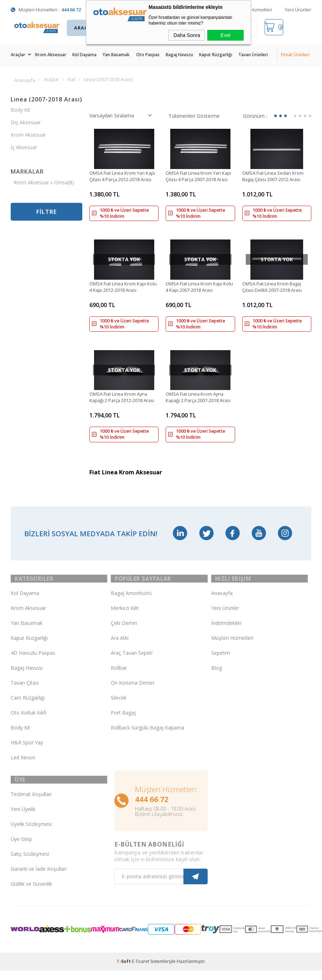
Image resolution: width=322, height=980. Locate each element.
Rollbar (119, 677)
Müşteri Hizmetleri (253, 10)
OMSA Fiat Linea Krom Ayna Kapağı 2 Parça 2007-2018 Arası (198, 402)
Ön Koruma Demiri (133, 692)
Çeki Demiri (124, 633)
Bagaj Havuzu (179, 55)
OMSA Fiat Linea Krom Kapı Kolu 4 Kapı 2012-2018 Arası (122, 290)
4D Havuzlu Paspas (33, 662)
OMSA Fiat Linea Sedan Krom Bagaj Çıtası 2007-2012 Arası (276, 179)
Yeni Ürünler (298, 10)
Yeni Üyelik (23, 822)
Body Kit (20, 112)
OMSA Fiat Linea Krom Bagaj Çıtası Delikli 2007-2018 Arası (276, 290)
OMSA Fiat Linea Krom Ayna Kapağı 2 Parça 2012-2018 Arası (122, 402)
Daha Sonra (187, 35)
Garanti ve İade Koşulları (39, 882)
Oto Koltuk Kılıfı (28, 722)
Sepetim (221, 662)
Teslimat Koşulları (31, 807)
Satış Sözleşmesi (30, 867)
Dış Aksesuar (26, 124)
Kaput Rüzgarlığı (216, 55)
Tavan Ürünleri (253, 55)
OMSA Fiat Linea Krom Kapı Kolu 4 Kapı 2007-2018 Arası (198, 290)
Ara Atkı (120, 647)
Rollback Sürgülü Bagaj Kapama (147, 737)
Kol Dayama (84, 55)
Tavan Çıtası (25, 692)
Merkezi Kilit (125, 618)
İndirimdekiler (227, 633)
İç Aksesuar (24, 149)
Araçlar (18, 55)
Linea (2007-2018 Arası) (46, 101)
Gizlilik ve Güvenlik (31, 897)
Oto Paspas (148, 55)
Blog (217, 677)
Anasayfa (222, 603)
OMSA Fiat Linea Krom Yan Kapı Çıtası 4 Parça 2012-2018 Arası (124, 179)
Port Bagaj (123, 722)
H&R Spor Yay (27, 752)
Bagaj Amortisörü (131, 603)
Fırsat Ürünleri (295, 55)
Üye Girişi (21, 852)
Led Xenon (23, 767)
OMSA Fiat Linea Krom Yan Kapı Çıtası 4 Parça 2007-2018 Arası (200, 179)
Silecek (119, 707)
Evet (225, 35)
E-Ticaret (141, 974)
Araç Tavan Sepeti (132, 662)
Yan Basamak (116, 55)
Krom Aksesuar (51, 55)
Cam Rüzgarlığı (28, 707)
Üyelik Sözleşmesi (31, 837)
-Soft (124, 974)
